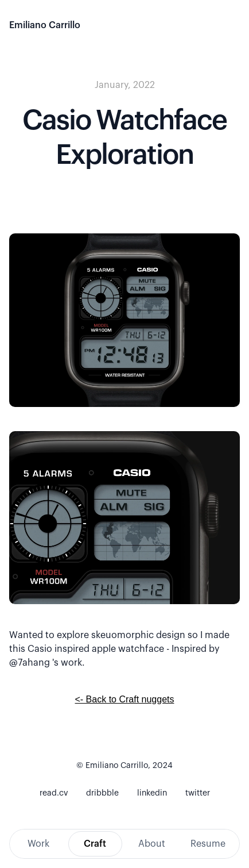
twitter (198, 793)
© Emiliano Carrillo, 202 (122, 766)
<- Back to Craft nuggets (125, 699)
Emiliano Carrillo (45, 25)
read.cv (54, 793)
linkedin (152, 793)
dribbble (102, 793)
